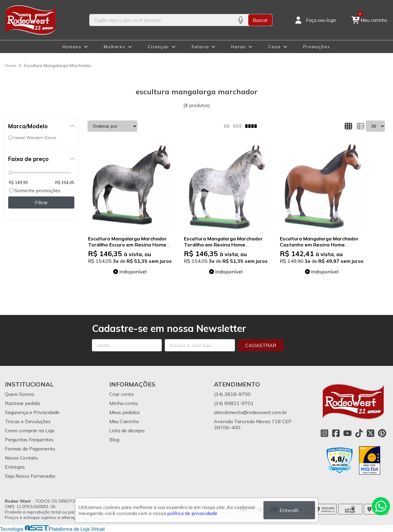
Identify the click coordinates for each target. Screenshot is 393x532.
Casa (274, 47)
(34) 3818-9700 (232, 394)
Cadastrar (261, 345)
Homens (72, 47)
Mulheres (115, 47)
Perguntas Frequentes (29, 440)
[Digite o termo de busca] (161, 20)
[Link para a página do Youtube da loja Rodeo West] (347, 433)
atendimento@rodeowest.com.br (250, 412)
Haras (239, 47)
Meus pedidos (125, 412)
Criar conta (121, 394)
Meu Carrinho (124, 421)
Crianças (158, 47)
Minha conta (123, 403)
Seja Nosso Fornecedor (30, 476)
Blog (114, 440)
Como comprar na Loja (30, 430)
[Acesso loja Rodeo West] (315, 20)
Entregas (15, 467)
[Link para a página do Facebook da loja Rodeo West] (336, 433)
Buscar (260, 20)
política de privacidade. (193, 513)
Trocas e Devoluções (28, 421)
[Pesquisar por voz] (241, 20)
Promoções (317, 47)
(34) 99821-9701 (234, 403)
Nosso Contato (21, 458)
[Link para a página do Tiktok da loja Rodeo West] (359, 433)
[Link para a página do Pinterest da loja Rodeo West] (382, 433)
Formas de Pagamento (30, 449)
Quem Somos (20, 394)
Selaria (200, 47)
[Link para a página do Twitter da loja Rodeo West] (371, 433)
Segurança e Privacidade (32, 412)
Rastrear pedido (22, 403)
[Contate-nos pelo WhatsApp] (381, 506)
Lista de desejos (127, 430)
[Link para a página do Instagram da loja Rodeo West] (324, 433)
